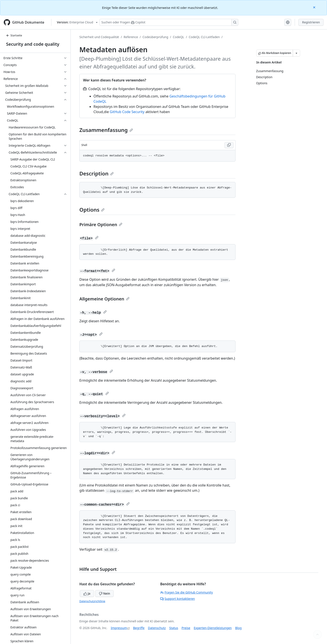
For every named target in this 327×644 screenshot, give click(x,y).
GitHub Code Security (127, 112)
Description (96, 173)
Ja (87, 593)
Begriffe (139, 628)
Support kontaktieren (178, 599)
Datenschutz (157, 628)
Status (174, 628)
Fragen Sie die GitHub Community (187, 592)
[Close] (315, 7)
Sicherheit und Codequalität (99, 37)
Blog (239, 628)
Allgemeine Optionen (104, 299)
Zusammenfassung (106, 130)
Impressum (119, 628)
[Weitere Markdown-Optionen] (296, 53)
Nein (104, 593)
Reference (131, 37)
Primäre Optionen (101, 225)
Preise (186, 628)
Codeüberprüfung (155, 37)
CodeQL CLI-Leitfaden (204, 37)
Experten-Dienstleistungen (213, 628)
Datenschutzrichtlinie (92, 601)
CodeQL (178, 37)
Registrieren (311, 22)
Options (92, 210)
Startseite (14, 35)
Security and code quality (33, 44)
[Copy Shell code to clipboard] (229, 145)
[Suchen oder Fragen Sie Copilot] (169, 22)
